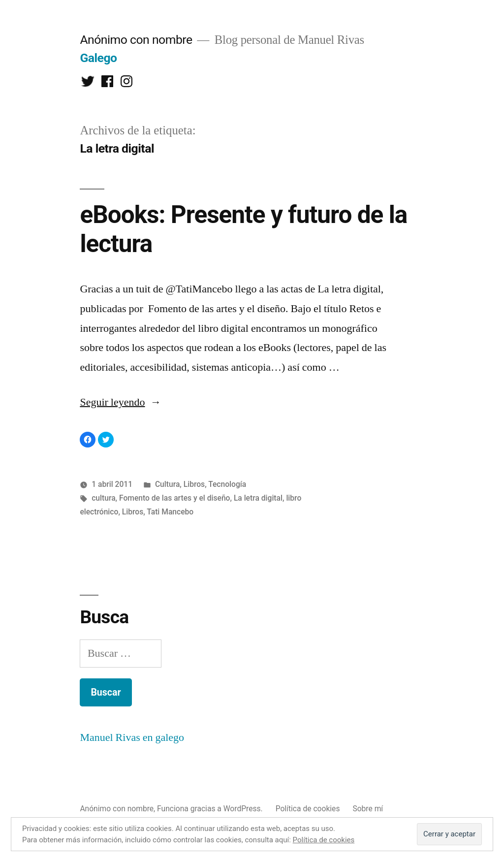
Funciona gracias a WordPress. (211, 809)
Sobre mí (368, 809)
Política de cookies (308, 809)
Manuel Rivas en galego (132, 737)
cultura (103, 498)
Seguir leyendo (120, 402)
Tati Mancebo (170, 512)
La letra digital (258, 498)
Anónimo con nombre (136, 40)
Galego (98, 58)
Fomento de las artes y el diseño (175, 498)
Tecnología (227, 484)
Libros (194, 484)
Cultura (167, 484)
